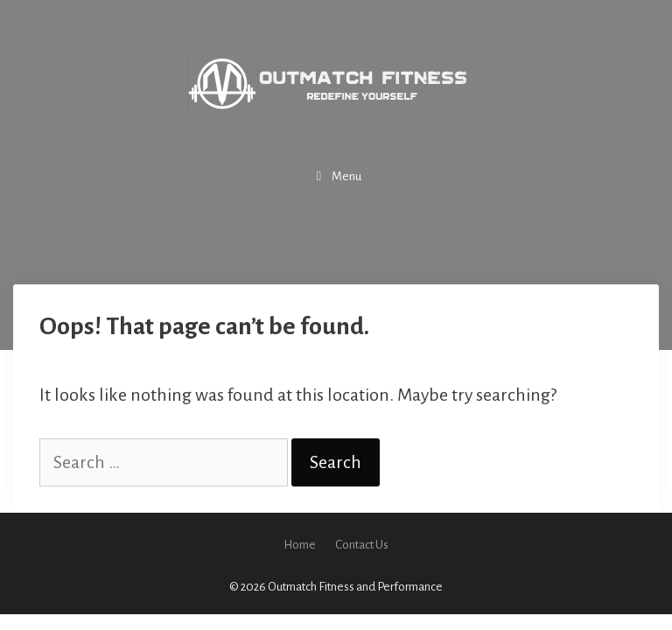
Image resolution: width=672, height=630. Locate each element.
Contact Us (362, 545)
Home (300, 545)
